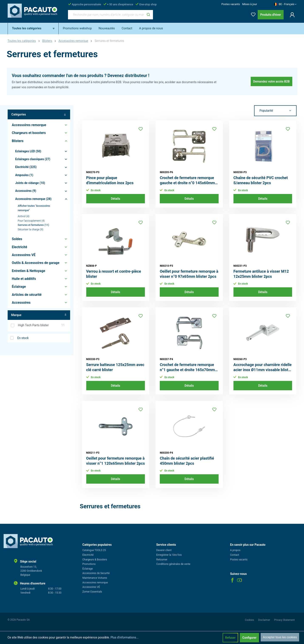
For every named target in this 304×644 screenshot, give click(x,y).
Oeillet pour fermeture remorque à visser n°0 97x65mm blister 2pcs (189, 274)
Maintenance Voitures (95, 578)
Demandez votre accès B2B (271, 81)
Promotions (89, 564)
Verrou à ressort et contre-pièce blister (114, 274)
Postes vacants (231, 4)
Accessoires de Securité (96, 573)
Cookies (250, 620)
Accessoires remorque (95, 583)
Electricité (88, 555)
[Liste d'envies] (252, 14)
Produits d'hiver (271, 15)
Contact (235, 555)
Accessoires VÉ (91, 587)
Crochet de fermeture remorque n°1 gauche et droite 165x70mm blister (187, 367)
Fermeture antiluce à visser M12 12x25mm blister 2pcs (261, 274)
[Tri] (275, 111)
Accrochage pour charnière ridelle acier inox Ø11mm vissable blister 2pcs (263, 367)
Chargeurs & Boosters (95, 560)
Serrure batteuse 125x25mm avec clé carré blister (115, 367)
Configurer (250, 638)
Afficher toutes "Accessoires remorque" (34, 208)
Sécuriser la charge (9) (31, 229)
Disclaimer (264, 620)
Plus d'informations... (124, 637)
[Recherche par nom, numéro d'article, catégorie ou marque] (106, 15)
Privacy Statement (284, 620)
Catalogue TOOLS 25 (94, 550)
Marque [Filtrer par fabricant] (39, 315)
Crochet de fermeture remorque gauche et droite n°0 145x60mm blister (187, 180)
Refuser (230, 638)
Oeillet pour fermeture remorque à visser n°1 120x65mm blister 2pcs (116, 461)
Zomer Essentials (92, 592)
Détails (115, 199)
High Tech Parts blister (41, 325)
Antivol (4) (24, 216)
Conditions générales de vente (173, 564)
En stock (23, 338)
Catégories (39, 115)
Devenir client (164, 550)
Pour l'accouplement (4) (31, 221)
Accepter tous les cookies (280, 637)
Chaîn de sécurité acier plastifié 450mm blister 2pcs (187, 461)
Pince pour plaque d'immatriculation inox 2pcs (110, 180)
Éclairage (88, 569)
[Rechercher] (148, 15)
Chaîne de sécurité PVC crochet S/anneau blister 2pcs (261, 180)
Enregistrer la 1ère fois (169, 555)
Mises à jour (250, 4)
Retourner (162, 560)
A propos (235, 550)
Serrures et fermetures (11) (34, 225)
